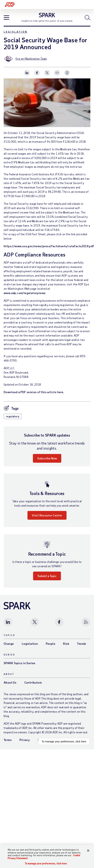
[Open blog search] (88, 18)
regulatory (13, 416)
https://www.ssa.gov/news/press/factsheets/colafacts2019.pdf (49, 246)
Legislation (16, 32)
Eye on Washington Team (31, 59)
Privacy (25, 740)
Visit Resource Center (47, 515)
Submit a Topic (47, 576)
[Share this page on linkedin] (27, 73)
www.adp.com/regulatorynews (25, 293)
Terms (8, 740)
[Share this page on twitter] (47, 73)
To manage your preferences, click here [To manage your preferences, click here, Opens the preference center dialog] (46, 864)
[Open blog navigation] (6, 18)
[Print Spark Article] (67, 73)
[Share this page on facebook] (37, 73)
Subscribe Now (47, 458)
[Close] (88, 851)
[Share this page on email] (57, 73)
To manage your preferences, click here (64, 741)
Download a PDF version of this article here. (34, 392)
